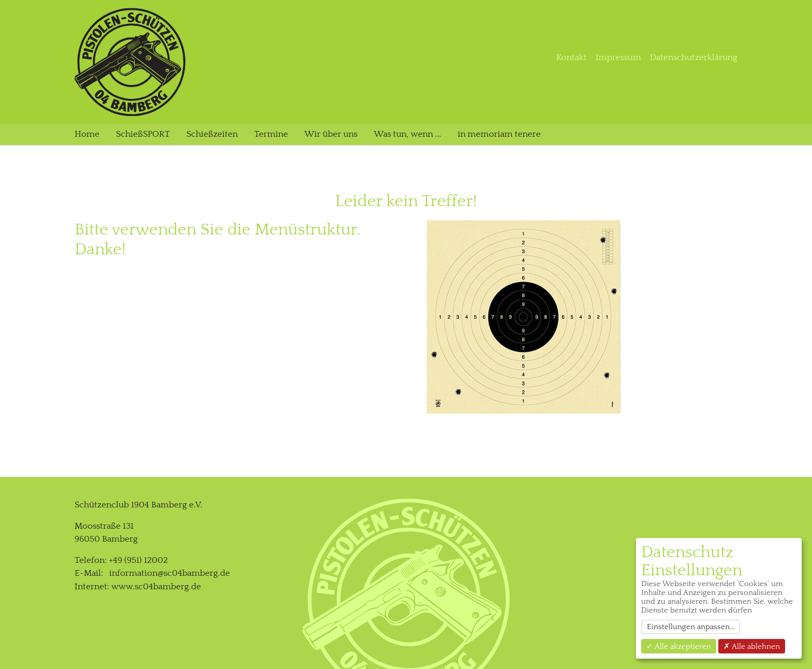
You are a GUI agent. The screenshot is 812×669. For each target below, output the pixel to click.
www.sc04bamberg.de (156, 418)
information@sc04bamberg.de (170, 405)
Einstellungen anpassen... (691, 627)
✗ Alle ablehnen (752, 646)
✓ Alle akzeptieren (679, 646)
